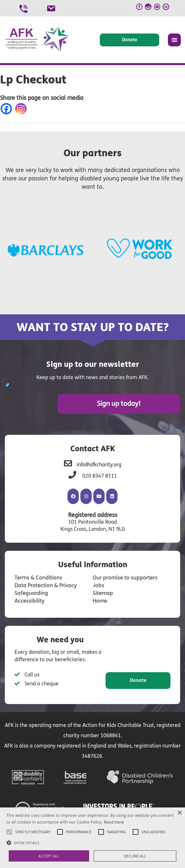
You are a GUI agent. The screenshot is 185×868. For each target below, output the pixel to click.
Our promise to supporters (123, 576)
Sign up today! (145, 403)
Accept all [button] (49, 856)
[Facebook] (8, 109)
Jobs (98, 584)
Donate (130, 40)
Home (100, 599)
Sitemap (102, 591)
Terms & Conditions (37, 576)
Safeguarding (30, 591)
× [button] (179, 813)
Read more (114, 822)
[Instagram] (22, 109)
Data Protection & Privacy (44, 584)
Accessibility (29, 599)
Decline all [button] (135, 856)
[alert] (93, 838)
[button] (93, 842)
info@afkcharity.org (99, 463)
